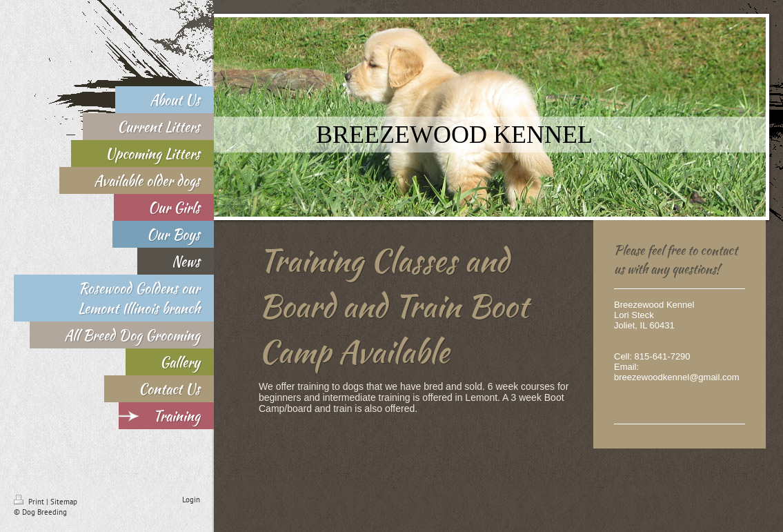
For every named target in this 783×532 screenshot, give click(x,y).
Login (191, 500)
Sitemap (64, 502)
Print (30, 502)
